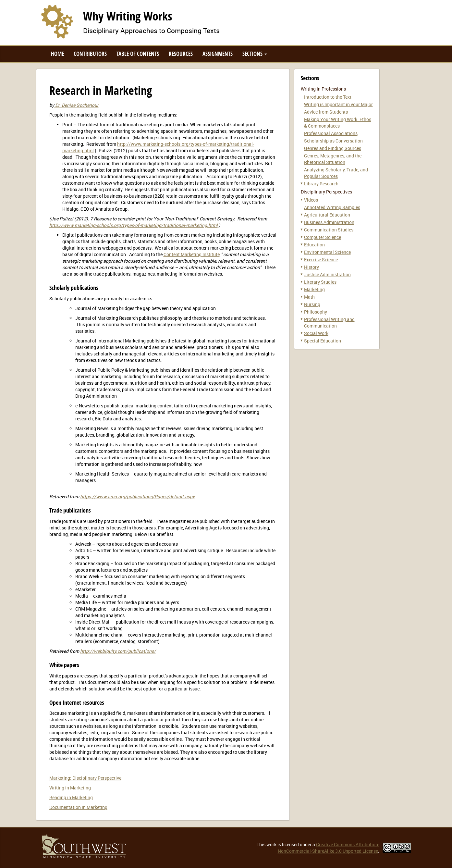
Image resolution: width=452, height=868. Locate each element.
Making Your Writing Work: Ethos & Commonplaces (338, 123)
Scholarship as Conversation (333, 141)
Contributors (90, 54)
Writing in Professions (323, 89)
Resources (181, 54)
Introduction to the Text (328, 97)
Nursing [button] (312, 304)
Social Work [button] (316, 333)
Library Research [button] (321, 184)
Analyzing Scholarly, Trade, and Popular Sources (336, 173)
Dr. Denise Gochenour (76, 105)
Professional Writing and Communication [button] (329, 322)
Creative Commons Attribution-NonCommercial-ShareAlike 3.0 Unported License (329, 848)
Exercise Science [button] (321, 260)
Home (57, 54)
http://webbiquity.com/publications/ (118, 651)
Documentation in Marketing (78, 807)
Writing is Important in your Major (338, 104)
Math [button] (309, 297)
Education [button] (314, 245)
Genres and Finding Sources (333, 148)
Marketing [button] (314, 289)
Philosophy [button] (316, 312)
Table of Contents (138, 54)
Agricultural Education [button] (327, 215)
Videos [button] (311, 200)
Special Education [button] (323, 341)
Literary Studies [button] (320, 282)
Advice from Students (326, 112)
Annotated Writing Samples (332, 207)
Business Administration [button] (329, 222)
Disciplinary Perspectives (326, 192)
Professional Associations (331, 133)
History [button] (312, 267)
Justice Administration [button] (327, 274)
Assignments (218, 54)
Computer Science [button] (323, 237)
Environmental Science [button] (327, 252)
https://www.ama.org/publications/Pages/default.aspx (137, 496)
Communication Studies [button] (329, 230)
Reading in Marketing (71, 797)
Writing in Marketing (70, 788)
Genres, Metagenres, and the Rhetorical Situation (333, 159)
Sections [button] (255, 54)
